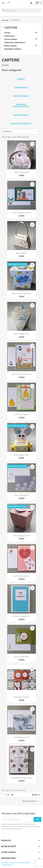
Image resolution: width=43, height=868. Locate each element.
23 (12, 795)
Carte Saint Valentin (22, 576)
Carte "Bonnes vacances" (21, 374)
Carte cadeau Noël (21, 657)
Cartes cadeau (11, 39)
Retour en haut (31, 801)
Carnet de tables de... (21, 616)
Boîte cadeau (21, 253)
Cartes (7, 33)
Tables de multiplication (15, 42)
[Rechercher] (21, 10)
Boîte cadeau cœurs (21, 536)
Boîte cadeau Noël (21, 172)
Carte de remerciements (22, 213)
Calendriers (9, 36)
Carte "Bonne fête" (22, 495)
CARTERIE (11, 28)
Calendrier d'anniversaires (22, 778)
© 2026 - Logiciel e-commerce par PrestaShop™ (16, 864)
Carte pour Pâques (21, 414)
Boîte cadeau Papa (22, 334)
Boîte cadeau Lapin (22, 455)
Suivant (36, 795)
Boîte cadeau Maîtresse (21, 293)
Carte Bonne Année (22, 737)
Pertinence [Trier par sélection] (21, 132)
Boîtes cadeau (10, 46)
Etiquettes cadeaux (13, 49)
